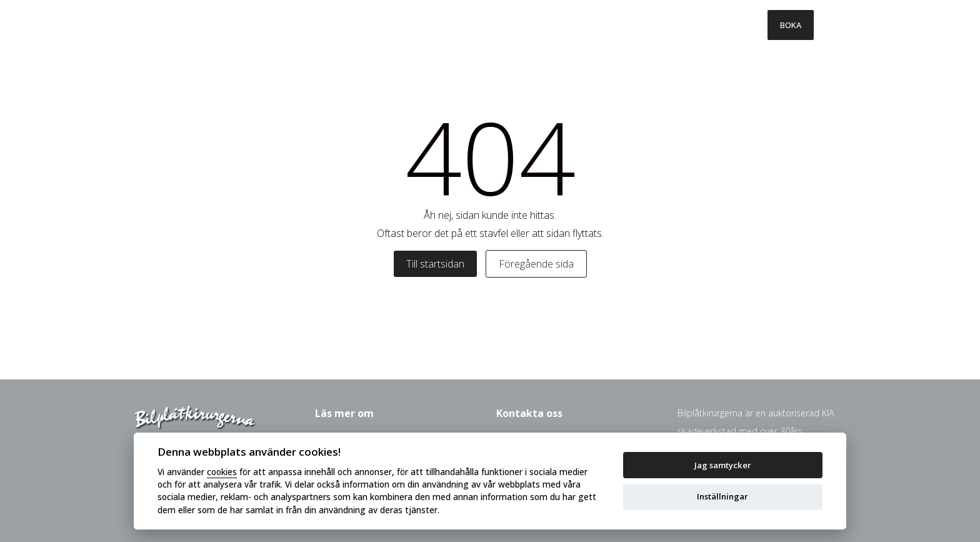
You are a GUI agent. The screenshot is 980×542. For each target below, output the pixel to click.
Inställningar (722, 496)
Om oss (672, 25)
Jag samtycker (723, 465)
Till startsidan (435, 264)
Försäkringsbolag (588, 25)
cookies (222, 472)
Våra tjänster (399, 25)
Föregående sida (536, 264)
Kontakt (735, 25)
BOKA (791, 25)
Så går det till (489, 25)
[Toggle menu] (830, 25)
